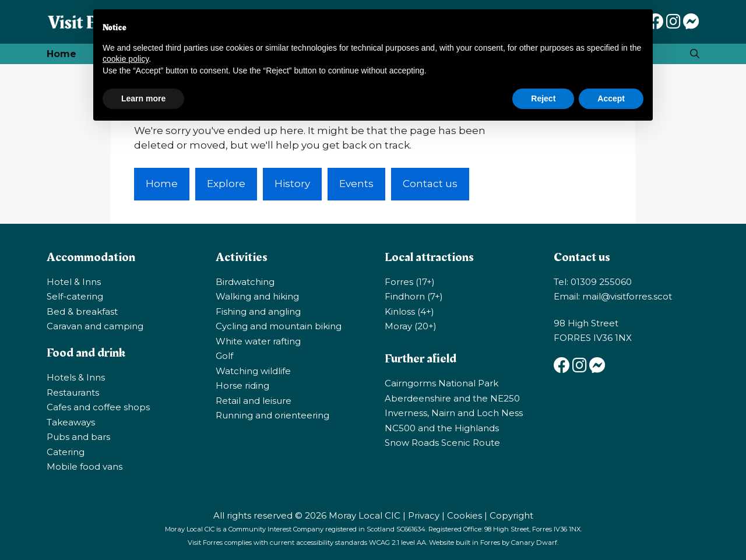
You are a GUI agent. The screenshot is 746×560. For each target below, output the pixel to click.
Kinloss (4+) (409, 311)
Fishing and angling (258, 311)
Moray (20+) (411, 326)
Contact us (430, 184)
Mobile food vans (85, 466)
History (292, 184)
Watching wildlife (253, 371)
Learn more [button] (143, 98)
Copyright (511, 515)
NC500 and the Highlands (442, 428)
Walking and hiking (257, 296)
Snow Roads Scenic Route (442, 443)
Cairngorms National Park (441, 383)
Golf (224, 356)
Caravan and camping (95, 326)
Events (356, 184)
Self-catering (75, 296)
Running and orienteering (272, 415)
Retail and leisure (254, 401)
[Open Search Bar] (695, 54)
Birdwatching (245, 282)
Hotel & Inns (74, 282)
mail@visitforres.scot (627, 296)
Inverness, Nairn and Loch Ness (454, 413)
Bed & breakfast (82, 311)
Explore (226, 184)
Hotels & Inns (76, 377)
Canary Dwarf (534, 543)
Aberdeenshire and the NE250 (452, 398)
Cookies (465, 515)
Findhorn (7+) (414, 296)
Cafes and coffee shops (98, 407)
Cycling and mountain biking (279, 326)
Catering (66, 452)
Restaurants (73, 392)
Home (61, 54)
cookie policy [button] (126, 59)
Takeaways (71, 422)
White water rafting (258, 341)
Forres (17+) (410, 282)
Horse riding (242, 385)
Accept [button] (611, 98)
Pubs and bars (78, 437)
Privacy (424, 515)
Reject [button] (543, 98)
